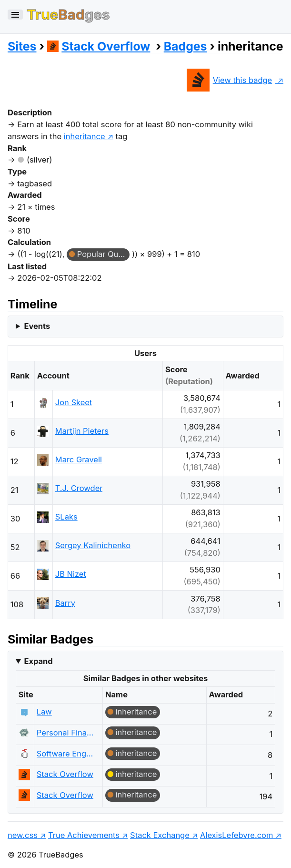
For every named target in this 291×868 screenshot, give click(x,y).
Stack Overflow (99, 46)
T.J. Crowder (79, 488)
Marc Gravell (79, 460)
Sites (22, 46)
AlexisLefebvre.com (236, 835)
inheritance (136, 712)
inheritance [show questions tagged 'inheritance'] (85, 136)
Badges (186, 46)
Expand (38, 661)
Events (37, 326)
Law (44, 712)
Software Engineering (65, 754)
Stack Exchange (160, 835)
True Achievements (84, 835)
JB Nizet (71, 574)
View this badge (229, 80)
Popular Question (103, 254)
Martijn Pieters (82, 431)
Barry (65, 603)
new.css (23, 835)
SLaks (66, 517)
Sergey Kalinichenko (93, 545)
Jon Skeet (74, 402)
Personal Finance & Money (65, 733)
